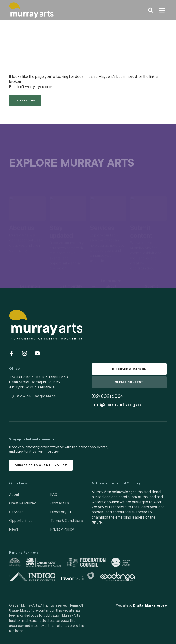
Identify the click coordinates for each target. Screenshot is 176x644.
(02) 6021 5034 (108, 396)
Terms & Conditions (67, 521)
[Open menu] (162, 10)
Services (16, 512)
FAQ (54, 495)
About (14, 495)
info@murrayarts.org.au (117, 405)
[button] (25, 101)
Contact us (60, 503)
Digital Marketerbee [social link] (150, 606)
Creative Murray (22, 503)
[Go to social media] (12, 353)
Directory (58, 512)
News (14, 529)
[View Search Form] (151, 10)
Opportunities (21, 521)
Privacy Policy (62, 529)
